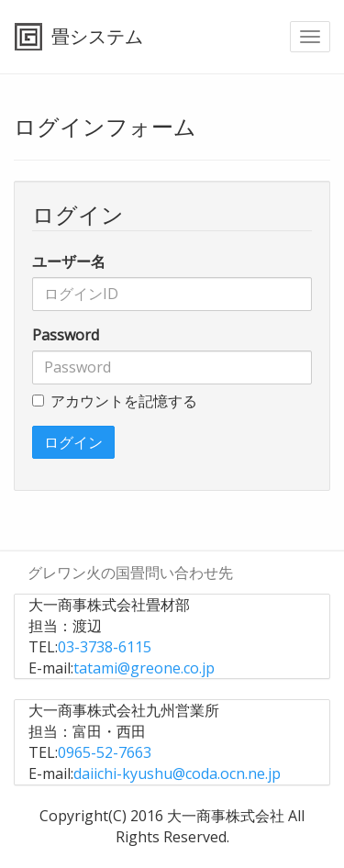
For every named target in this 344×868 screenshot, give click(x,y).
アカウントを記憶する (115, 401)
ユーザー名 (69, 262)
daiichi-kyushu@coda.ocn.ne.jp (177, 773)
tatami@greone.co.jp (144, 668)
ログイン (73, 442)
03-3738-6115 (105, 647)
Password (66, 335)
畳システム (97, 36)
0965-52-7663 (105, 752)
